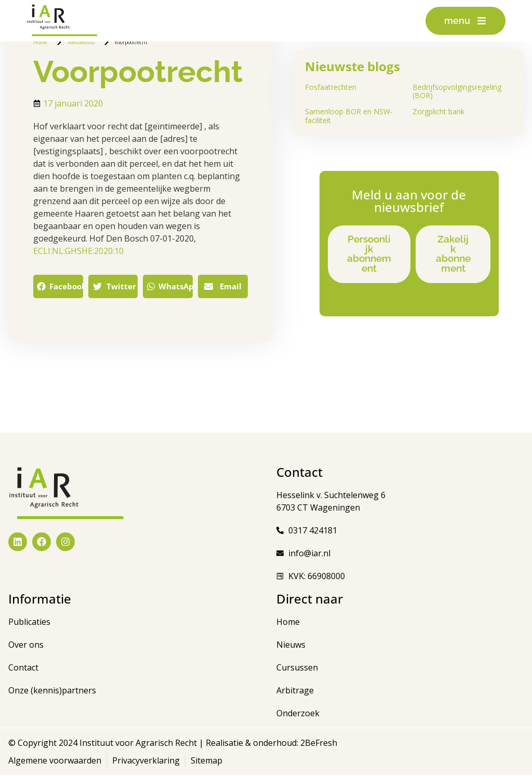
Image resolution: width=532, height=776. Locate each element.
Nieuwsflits (81, 42)
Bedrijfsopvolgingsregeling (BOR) (457, 91)
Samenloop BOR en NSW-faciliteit (349, 116)
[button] (58, 286)
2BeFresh (318, 744)
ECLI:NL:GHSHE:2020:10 (78, 251)
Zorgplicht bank (438, 111)
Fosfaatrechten (331, 87)
